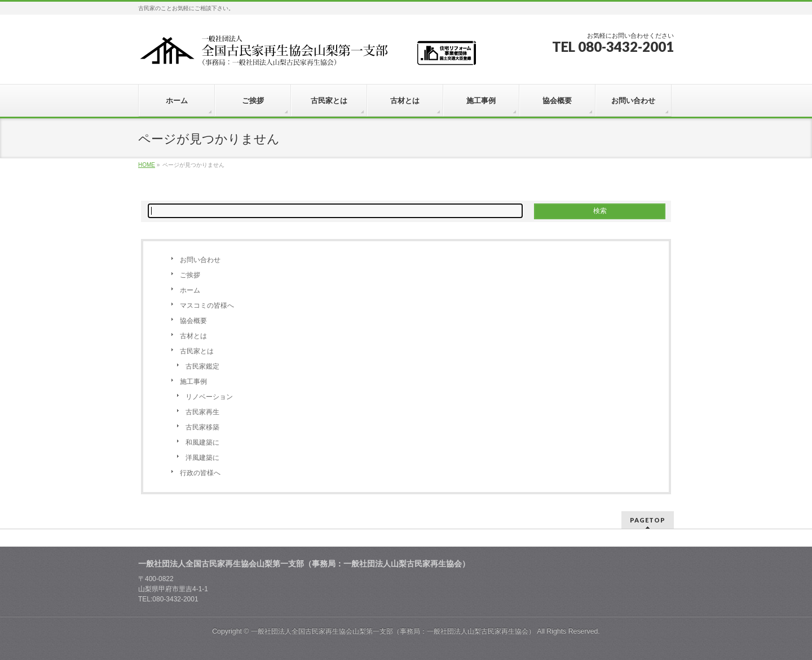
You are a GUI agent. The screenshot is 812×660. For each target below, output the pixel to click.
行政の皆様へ (200, 473)
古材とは (193, 336)
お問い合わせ (200, 260)
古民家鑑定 (202, 366)
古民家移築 (202, 427)
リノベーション (209, 397)
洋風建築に (202, 458)
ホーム (190, 290)
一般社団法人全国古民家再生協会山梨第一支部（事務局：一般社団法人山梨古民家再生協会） (393, 631)
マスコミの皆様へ (207, 305)
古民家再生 (202, 412)
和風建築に (202, 442)
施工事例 (193, 382)
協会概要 (193, 321)
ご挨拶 (190, 275)
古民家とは (197, 351)
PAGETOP (648, 520)
